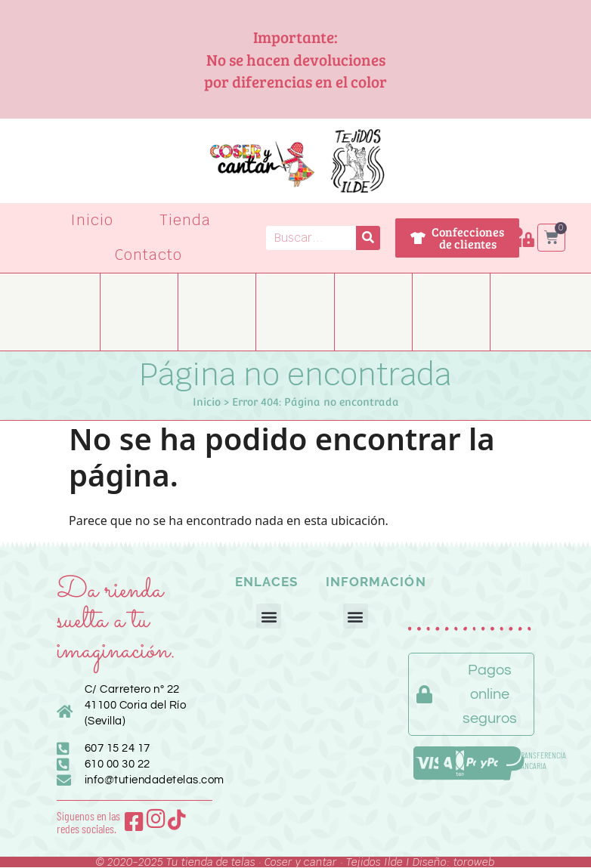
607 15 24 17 (118, 748)
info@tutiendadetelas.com (155, 780)
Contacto (149, 255)
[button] (269, 616)
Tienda (185, 220)
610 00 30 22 (118, 764)
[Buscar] (368, 238)
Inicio (92, 220)
